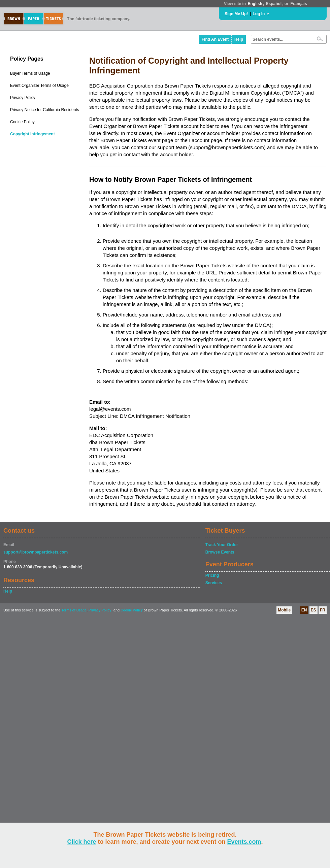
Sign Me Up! (236, 14)
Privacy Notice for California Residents (45, 110)
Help (239, 39)
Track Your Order (222, 545)
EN (304, 610)
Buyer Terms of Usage (30, 73)
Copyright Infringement (32, 134)
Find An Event (215, 39)
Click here (81, 842)
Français (299, 4)
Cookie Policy (22, 122)
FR (323, 610)
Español (274, 4)
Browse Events (220, 552)
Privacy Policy (23, 98)
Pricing (212, 575)
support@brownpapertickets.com (36, 552)
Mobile (284, 610)
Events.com (244, 842)
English (255, 4)
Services (214, 583)
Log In (259, 14)
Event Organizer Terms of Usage (39, 86)
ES (313, 610)
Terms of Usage (74, 610)
